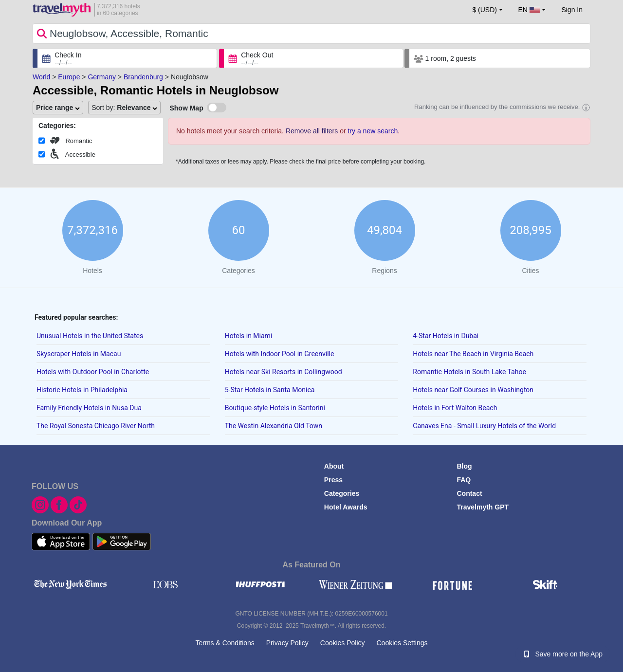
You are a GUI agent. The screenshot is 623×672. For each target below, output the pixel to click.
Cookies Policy (343, 643)
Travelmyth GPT (483, 507)
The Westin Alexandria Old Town (274, 426)
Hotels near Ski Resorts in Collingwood (284, 372)
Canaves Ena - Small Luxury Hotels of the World (484, 426)
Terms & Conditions (225, 643)
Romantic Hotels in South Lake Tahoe (469, 372)
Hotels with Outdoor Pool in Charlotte (93, 372)
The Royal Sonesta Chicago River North (96, 426)
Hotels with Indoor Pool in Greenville (280, 354)
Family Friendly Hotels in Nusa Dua (89, 408)
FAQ (464, 480)
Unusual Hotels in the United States (90, 336)
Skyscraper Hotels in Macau (79, 354)
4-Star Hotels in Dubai (446, 336)
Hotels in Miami (249, 336)
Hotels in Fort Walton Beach (455, 408)
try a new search (373, 131)
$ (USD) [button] (485, 10)
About (334, 466)
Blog (464, 466)
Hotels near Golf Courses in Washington (473, 390)
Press (333, 480)
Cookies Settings (402, 643)
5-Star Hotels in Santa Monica (270, 390)
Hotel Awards (346, 507)
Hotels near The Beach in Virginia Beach (473, 354)
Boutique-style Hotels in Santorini (275, 408)
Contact (469, 493)
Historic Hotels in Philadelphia (82, 390)
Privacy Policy (287, 643)
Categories (342, 493)
